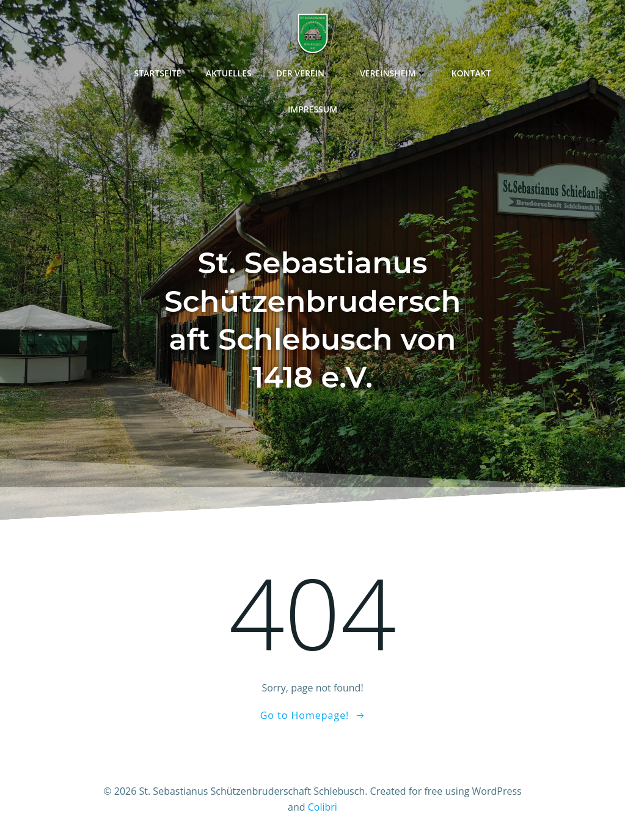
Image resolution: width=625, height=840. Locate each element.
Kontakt (471, 73)
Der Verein (306, 73)
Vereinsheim (393, 73)
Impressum (312, 109)
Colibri (323, 807)
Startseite (157, 73)
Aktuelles (229, 73)
